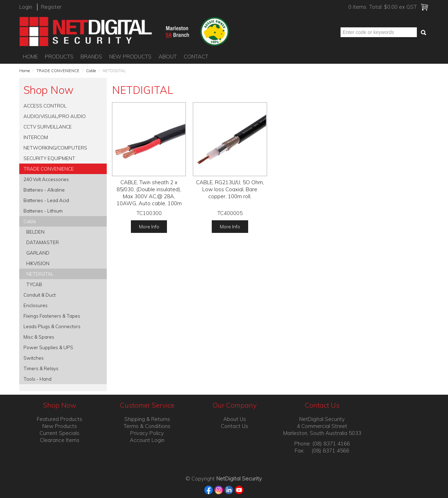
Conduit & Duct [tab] (40, 295)
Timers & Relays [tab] (41, 368)
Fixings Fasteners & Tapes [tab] (52, 316)
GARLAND (38, 253)
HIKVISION (38, 263)
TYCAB (34, 284)
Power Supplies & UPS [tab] (48, 347)
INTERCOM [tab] (36, 137)
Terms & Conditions (147, 426)
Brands (91, 57)
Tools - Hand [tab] (37, 379)
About (168, 57)
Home (30, 57)
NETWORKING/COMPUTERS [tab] (55, 148)
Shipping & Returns (147, 419)
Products (59, 57)
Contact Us (234, 426)
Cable (91, 71)
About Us (235, 419)
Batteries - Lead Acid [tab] (46, 200)
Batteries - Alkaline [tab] (44, 190)
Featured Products (59, 419)
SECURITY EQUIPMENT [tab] (49, 158)
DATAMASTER (43, 242)
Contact (196, 57)
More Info (149, 226)
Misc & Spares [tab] (39, 337)
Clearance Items (60, 440)
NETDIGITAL (40, 274)
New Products (130, 57)
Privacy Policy (147, 433)
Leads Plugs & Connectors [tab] (52, 326)
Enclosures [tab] (36, 305)
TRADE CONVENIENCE (58, 71)
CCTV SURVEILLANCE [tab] (48, 127)
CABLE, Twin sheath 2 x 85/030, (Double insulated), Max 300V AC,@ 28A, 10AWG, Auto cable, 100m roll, (149, 196)
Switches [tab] (34, 358)
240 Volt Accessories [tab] (46, 179)
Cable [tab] (30, 221)
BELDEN (35, 232)
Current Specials (59, 433)
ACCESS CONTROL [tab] (45, 106)
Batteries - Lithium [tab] (43, 211)
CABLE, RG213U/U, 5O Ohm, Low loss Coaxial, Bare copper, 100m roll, (230, 189)
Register (51, 7)
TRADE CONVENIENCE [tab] (49, 169)
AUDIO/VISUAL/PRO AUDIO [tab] (55, 116)
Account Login (147, 440)
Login (26, 7)
